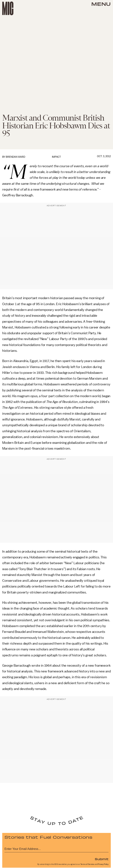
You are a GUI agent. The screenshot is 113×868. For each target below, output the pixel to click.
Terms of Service (87, 864)
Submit (102, 859)
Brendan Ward (16, 157)
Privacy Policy (103, 864)
